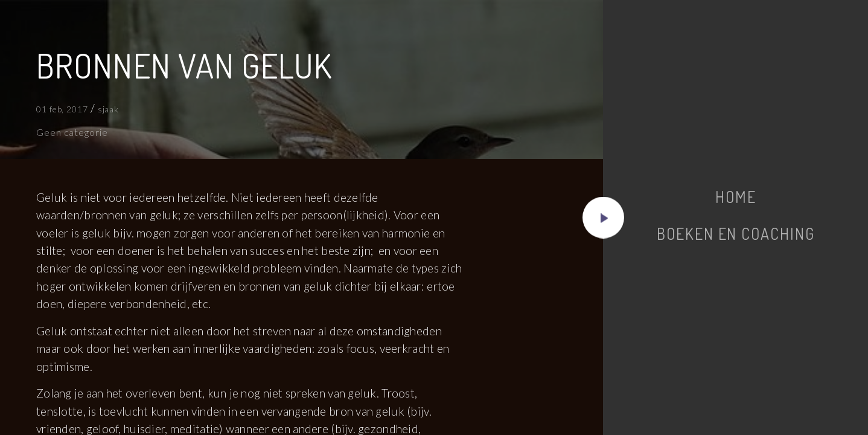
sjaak (109, 109)
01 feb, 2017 (62, 109)
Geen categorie (72, 132)
